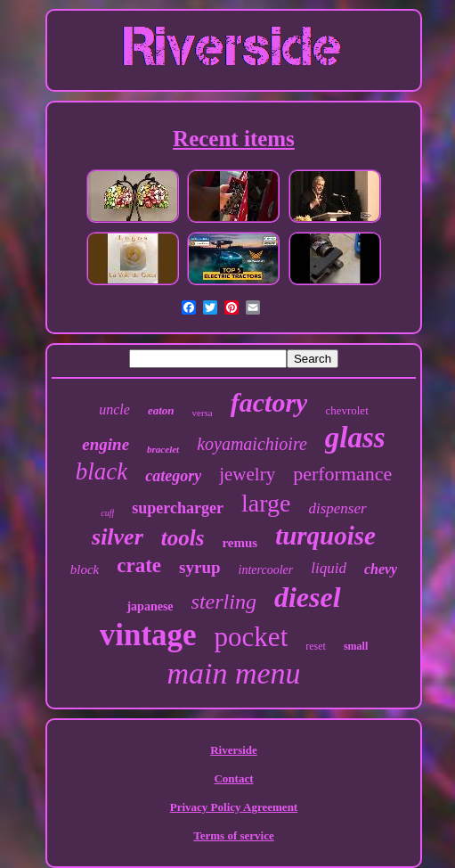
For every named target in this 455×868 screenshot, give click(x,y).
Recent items (234, 139)
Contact (233, 778)
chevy (381, 569)
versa (203, 413)
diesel (308, 597)
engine (106, 444)
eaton (161, 410)
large (266, 503)
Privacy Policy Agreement (234, 807)
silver (118, 537)
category (173, 476)
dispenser (337, 508)
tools (183, 538)
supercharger (178, 508)
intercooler (266, 570)
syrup (199, 567)
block (85, 569)
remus (240, 543)
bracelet (163, 449)
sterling (224, 602)
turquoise (325, 536)
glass (355, 438)
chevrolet (346, 410)
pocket (252, 637)
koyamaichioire (252, 444)
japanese (150, 606)
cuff (107, 513)
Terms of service (234, 835)
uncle (114, 409)
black (102, 471)
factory (269, 402)
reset (316, 646)
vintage (148, 635)
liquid (329, 568)
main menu (233, 673)
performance (342, 474)
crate (139, 565)
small (356, 646)
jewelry (247, 474)
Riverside (234, 750)
